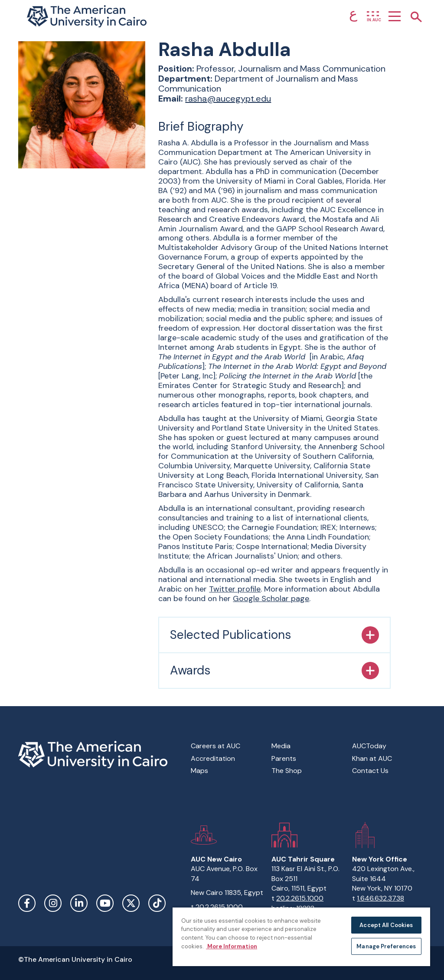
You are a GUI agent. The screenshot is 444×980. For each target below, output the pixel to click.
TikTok (157, 903)
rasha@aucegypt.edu (228, 99)
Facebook (27, 903)
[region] (301, 936)
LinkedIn (79, 903)
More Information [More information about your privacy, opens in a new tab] (232, 946)
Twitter (131, 903)
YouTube (105, 903)
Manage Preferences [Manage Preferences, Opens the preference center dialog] (386, 946)
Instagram (53, 903)
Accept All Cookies (386, 925)
